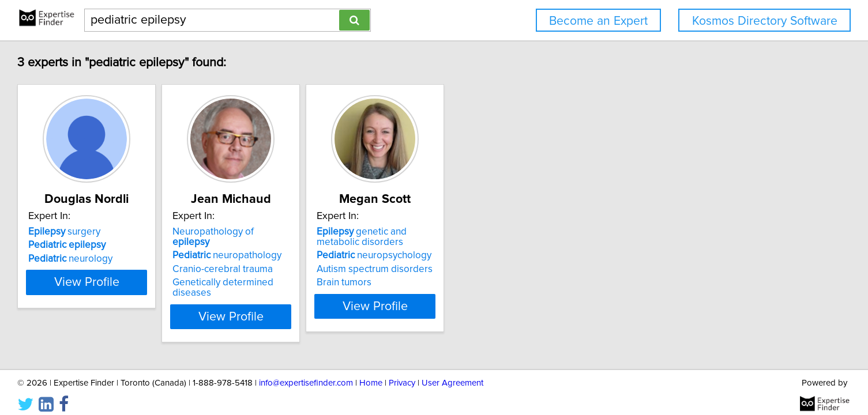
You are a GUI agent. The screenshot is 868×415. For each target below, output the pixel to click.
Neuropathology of (332, 232)
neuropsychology (503, 255)
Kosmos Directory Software (765, 21)
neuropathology (327, 245)
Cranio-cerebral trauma (322, 259)
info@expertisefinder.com (306, 373)
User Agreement (452, 373)
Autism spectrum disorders (503, 269)
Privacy (402, 373)
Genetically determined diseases (343, 272)
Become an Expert (598, 21)
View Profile (172, 306)
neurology (141, 259)
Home (371, 373)
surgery (135, 232)
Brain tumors (473, 282)
